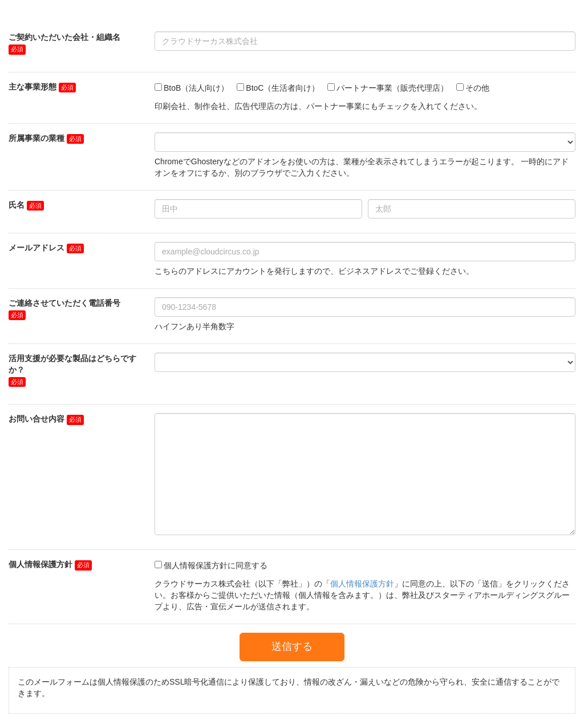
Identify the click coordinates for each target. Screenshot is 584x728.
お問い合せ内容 (36, 419)
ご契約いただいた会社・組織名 (64, 37)
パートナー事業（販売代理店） (392, 88)
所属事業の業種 (36, 138)
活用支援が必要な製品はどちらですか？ (72, 364)
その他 (477, 88)
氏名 (17, 205)
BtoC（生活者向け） (283, 88)
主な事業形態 (33, 87)
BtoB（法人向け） (196, 88)
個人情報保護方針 (40, 564)
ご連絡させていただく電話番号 (64, 303)
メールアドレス (36, 248)
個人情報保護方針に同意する (216, 565)
